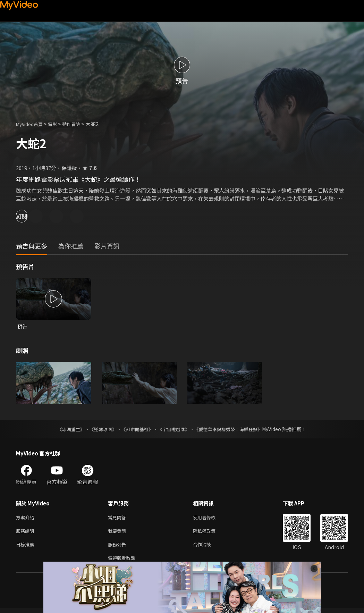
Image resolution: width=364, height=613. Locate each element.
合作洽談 (208, 548)
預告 (23, 326)
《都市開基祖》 (136, 430)
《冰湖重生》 (65, 430)
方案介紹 (26, 518)
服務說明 (26, 533)
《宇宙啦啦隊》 (175, 430)
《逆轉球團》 (99, 430)
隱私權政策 (210, 533)
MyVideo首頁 (32, 124)
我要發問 (118, 533)
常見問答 (118, 518)
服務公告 (118, 548)
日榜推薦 (26, 548)
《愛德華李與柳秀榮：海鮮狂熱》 (233, 430)
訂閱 (30, 216)
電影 (58, 124)
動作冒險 (79, 124)
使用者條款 (210, 518)
